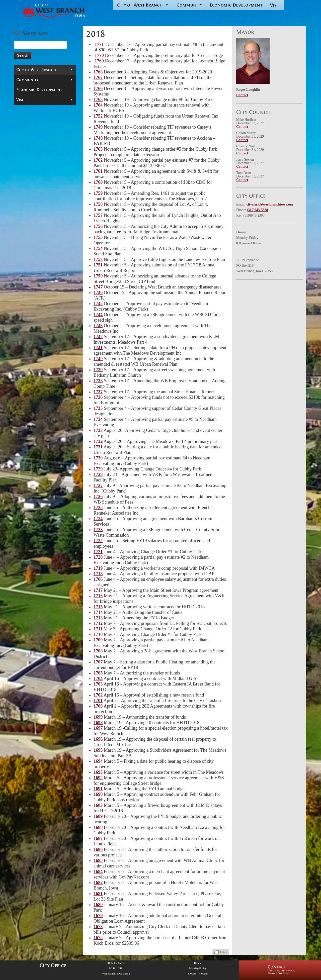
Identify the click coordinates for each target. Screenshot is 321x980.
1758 (98, 204)
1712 (98, 623)
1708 (98, 651)
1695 (98, 750)
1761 (98, 171)
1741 (98, 348)
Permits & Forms (32, 258)
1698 (98, 723)
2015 (25, 198)
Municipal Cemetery (36, 273)
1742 (98, 337)
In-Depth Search (32, 266)
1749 (98, 127)
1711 (98, 629)
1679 (98, 916)
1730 (99, 458)
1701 (98, 701)
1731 (98, 447)
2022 (25, 146)
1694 (98, 761)
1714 (98, 612)
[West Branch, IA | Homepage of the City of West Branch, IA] (48, 11)
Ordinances (30, 101)
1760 (98, 182)
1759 (98, 193)
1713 (98, 618)
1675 (98, 938)
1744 (98, 315)
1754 (98, 248)
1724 (98, 519)
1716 (98, 596)
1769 (100, 61)
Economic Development (236, 5)
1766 (98, 88)
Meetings (28, 93)
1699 (98, 717)
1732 (98, 441)
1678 (98, 927)
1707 (98, 662)
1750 (98, 276)
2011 (25, 228)
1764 (98, 105)
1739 (98, 370)
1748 (98, 138)
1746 (98, 292)
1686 (98, 849)
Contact (24, 78)
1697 (98, 728)
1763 (98, 149)
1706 (98, 579)
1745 (98, 304)
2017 (25, 183)
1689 (98, 816)
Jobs (20, 281)
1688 (98, 827)
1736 (98, 397)
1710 (98, 634)
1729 (98, 469)
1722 (98, 541)
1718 (98, 574)
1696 (98, 739)
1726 (98, 497)
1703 (98, 684)
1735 (98, 408)
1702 (98, 695)
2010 (25, 236)
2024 (25, 131)
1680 (98, 905)
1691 (98, 789)
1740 (98, 359)
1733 (98, 430)
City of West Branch (143, 5)
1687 (98, 838)
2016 (25, 191)
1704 (98, 678)
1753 (98, 259)
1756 (98, 226)
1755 (98, 237)
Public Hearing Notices (42, 108)
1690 (98, 794)
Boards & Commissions (45, 243)
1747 (98, 287)
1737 (98, 392)
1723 (98, 530)
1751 (98, 265)
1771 (99, 44)
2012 (25, 221)
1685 (98, 860)
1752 (98, 116)
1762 (98, 160)
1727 (98, 485)
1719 (98, 568)
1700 (98, 706)
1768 (98, 72)
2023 (25, 138)
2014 (25, 206)
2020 (25, 161)
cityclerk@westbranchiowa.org (270, 204)
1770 (100, 55)
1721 (98, 552)
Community (189, 5)
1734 (98, 419)
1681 (98, 894)
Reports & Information (45, 288)
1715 (98, 607)
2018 (25, 176)
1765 (98, 100)
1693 (98, 772)
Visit (275, 5)
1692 (98, 778)
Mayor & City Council (45, 85)
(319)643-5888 (257, 210)
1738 (98, 381)
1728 (98, 474)
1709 (98, 640)
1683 (98, 805)
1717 (98, 590)
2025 (25, 123)
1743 (98, 326)
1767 (98, 77)
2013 (25, 213)
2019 (25, 168)
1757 (98, 215)
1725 (98, 508)
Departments (45, 251)
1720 (98, 557)
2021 (25, 153)
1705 (98, 673)
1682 (98, 883)
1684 (98, 871)
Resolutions (46, 116)
